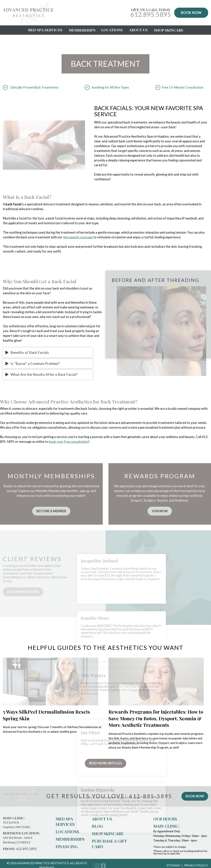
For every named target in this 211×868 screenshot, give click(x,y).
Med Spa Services (45, 30)
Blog (98, 828)
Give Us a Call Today (151, 13)
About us (102, 820)
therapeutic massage (78, 237)
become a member (51, 511)
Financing (67, 848)
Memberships (82, 30)
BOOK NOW (191, 13)
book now (194, 798)
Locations (112, 30)
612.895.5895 (26, 850)
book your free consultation (69, 442)
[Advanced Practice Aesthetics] (28, 23)
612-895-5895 (150, 797)
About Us (138, 30)
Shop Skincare (169, 30)
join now (160, 511)
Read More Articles (106, 764)
